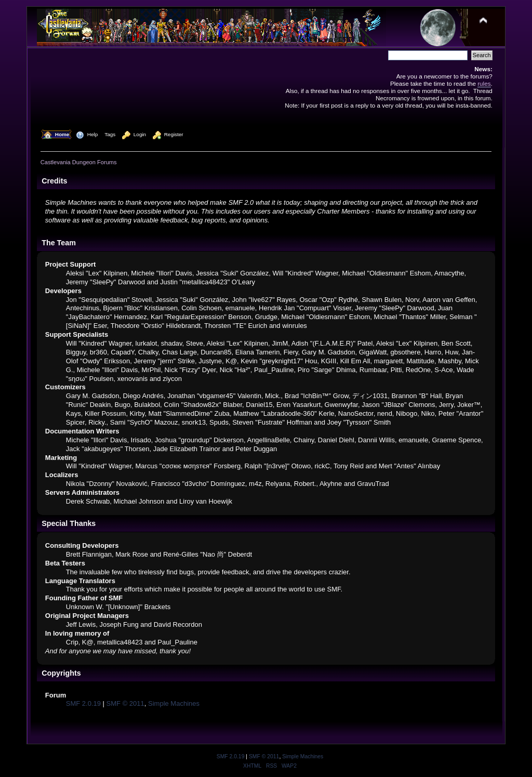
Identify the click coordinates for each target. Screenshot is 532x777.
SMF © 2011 (125, 703)
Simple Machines (174, 703)
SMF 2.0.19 (83, 703)
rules (484, 83)
